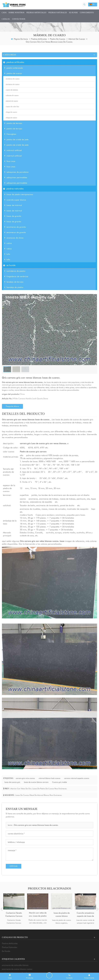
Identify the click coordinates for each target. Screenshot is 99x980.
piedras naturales (58, 13)
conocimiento (87, 13)
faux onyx (10, 161)
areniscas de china (14, 238)
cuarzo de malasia (12, 90)
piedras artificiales (36, 13)
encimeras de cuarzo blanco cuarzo (17, 969)
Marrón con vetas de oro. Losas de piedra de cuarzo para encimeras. (39, 789)
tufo (7, 254)
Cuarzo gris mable (59, 782)
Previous (2, 909)
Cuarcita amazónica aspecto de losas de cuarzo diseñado (85, 915)
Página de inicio (19, 39)
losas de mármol (13, 205)
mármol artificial (13, 150)
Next (97, 909)
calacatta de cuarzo (12, 95)
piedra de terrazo (13, 123)
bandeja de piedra (14, 287)
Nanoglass (10, 134)
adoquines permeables (16, 177)
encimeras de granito (15, 227)
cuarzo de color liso (12, 107)
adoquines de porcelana (16, 172)
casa (4, 13)
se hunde (73, 13)
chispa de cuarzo (11, 112)
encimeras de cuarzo (13, 79)
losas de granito (13, 216)
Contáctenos (19, 19)
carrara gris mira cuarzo (25, 778)
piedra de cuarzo (58, 39)
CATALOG (6, 19)
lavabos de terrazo (14, 282)
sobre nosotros (16, 13)
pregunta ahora (12, 406)
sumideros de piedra (15, 271)
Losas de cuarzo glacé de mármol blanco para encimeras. (39, 795)
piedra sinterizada (14, 68)
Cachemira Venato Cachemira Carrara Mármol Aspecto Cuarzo (14, 915)
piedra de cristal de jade (16, 139)
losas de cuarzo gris (12, 782)
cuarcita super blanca (15, 200)
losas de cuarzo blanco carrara (36, 782)
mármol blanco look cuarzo (49, 778)
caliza (8, 243)
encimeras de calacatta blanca (15, 965)
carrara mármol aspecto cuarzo (77, 778)
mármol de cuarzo (77, 39)
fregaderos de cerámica (16, 276)
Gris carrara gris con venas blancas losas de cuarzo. (36, 825)
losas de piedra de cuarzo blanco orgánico (62, 915)
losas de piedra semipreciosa (19, 194)
